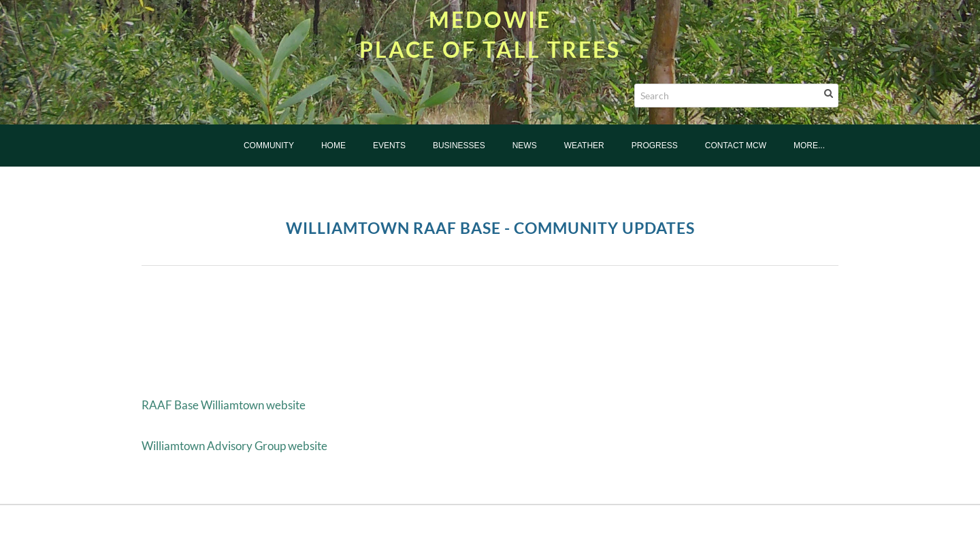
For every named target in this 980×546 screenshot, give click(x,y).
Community (269, 146)
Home (333, 146)
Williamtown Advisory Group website (234, 446)
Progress (655, 146)
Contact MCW (736, 146)
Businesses (459, 146)
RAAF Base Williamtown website (224, 405)
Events (389, 146)
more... (809, 146)
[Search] (736, 96)
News (525, 146)
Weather (584, 146)
